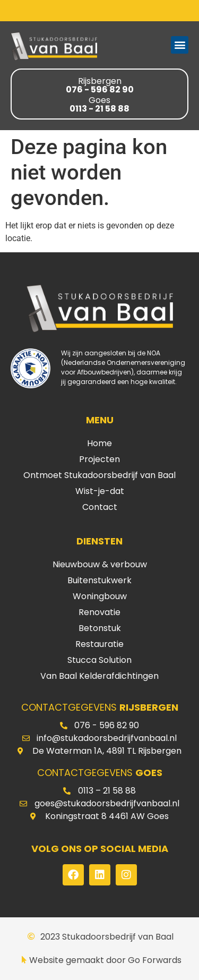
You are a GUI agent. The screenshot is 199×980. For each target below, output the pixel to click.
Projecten (99, 459)
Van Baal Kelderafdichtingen (99, 676)
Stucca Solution (99, 660)
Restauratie (99, 644)
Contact (100, 507)
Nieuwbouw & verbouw (100, 564)
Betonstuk (100, 628)
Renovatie (99, 612)
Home (99, 443)
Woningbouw (100, 596)
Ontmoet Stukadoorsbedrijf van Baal (99, 475)
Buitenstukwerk (99, 580)
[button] (180, 45)
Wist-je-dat (100, 491)
